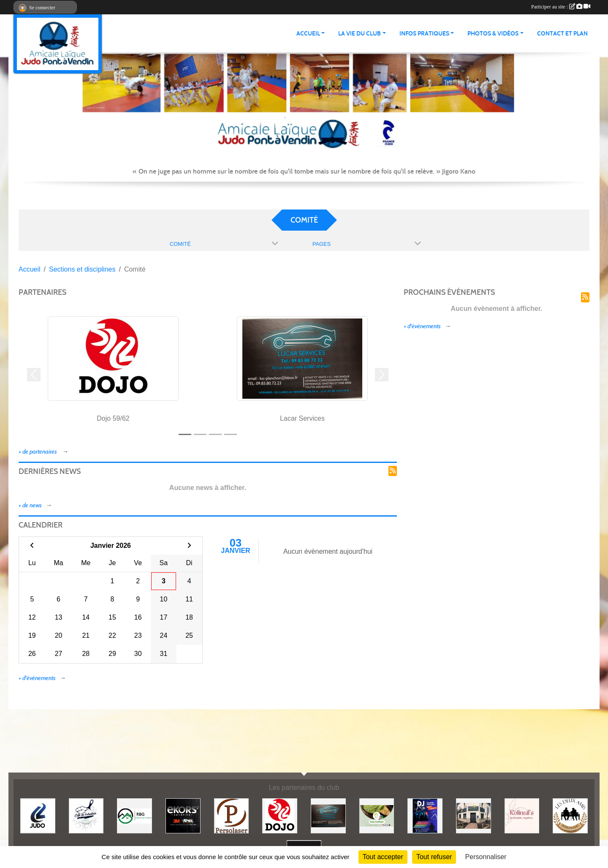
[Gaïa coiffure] (377, 815)
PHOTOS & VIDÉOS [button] (493, 34)
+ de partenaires (38, 452)
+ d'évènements (37, 678)
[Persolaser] (232, 815)
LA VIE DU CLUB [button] (360, 34)
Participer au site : (561, 7)
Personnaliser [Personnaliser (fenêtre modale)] (486, 857)
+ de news (30, 505)
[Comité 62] (38, 815)
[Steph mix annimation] (425, 815)
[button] (34, 375)
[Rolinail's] (522, 815)
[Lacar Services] (328, 815)
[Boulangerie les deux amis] (570, 815)
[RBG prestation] (134, 815)
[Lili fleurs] (474, 815)
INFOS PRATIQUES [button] (424, 34)
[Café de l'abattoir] (86, 815)
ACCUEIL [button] (308, 34)
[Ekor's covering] (183, 815)
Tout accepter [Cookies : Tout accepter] (383, 857)
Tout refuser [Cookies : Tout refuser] (434, 857)
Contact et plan (562, 34)
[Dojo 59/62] (280, 815)
